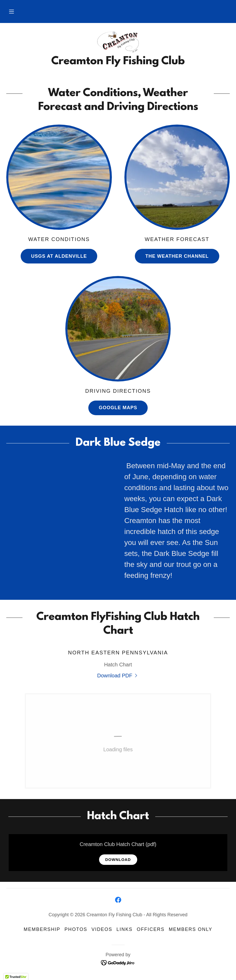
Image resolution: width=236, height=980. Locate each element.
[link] (118, 42)
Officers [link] (151, 929)
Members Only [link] (191, 929)
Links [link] (125, 929)
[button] (11, 11)
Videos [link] (102, 929)
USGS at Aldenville (59, 256)
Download (118, 859)
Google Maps (118, 408)
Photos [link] (76, 929)
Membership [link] (42, 929)
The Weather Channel (177, 256)
